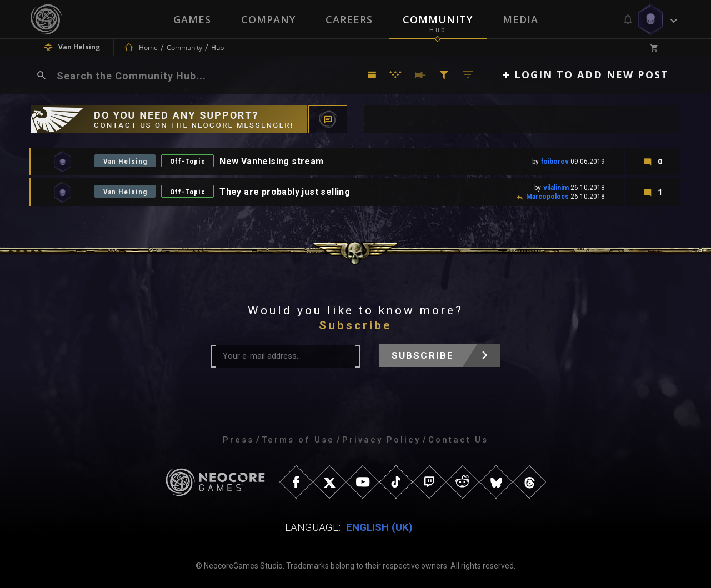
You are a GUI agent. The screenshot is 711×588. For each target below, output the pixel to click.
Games (192, 19)
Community (438, 19)
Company (268, 19)
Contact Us (458, 440)
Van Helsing (126, 161)
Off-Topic (189, 161)
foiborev (555, 162)
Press (238, 440)
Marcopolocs (547, 197)
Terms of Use (298, 440)
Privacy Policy (381, 440)
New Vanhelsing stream (273, 161)
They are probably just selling (286, 192)
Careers (349, 19)
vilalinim (556, 188)
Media (520, 19)
